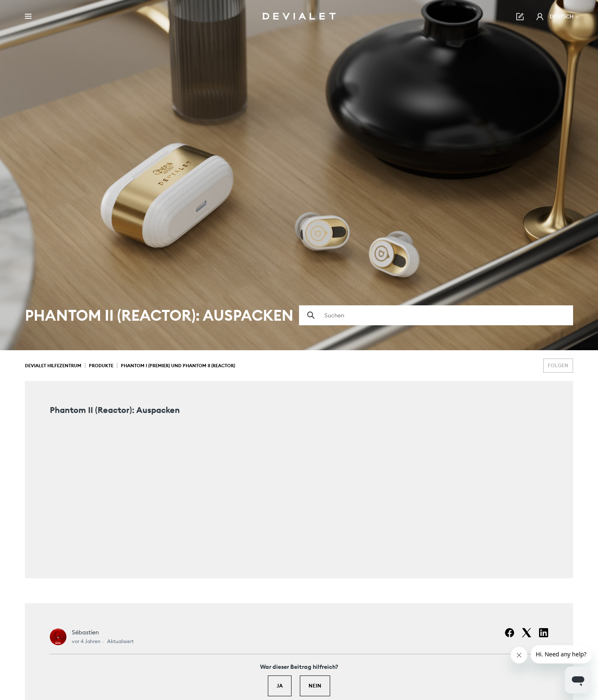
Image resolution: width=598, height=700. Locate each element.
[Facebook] (510, 633)
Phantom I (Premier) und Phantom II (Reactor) (178, 366)
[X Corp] (527, 633)
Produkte (101, 366)
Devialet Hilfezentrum (53, 366)
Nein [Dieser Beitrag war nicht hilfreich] (315, 686)
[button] (540, 17)
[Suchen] (436, 315)
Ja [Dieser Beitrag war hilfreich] (280, 686)
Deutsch (565, 16)
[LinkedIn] (544, 633)
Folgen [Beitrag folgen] (558, 365)
